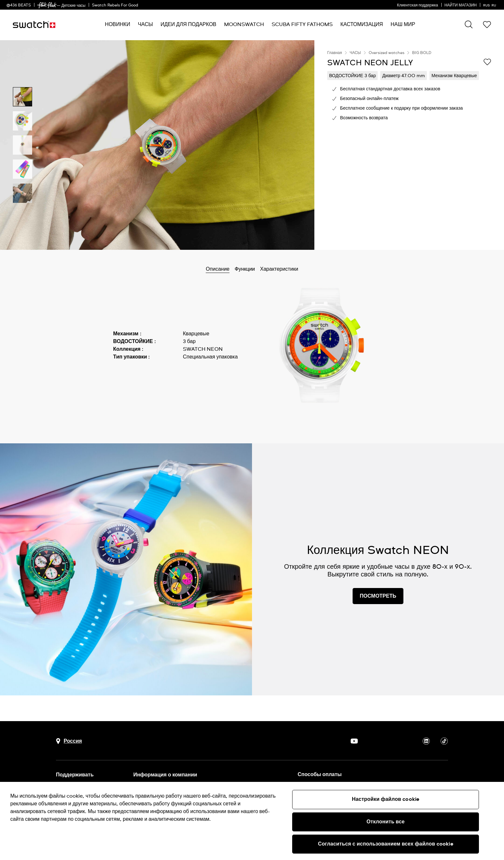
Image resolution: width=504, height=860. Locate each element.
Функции (245, 269)
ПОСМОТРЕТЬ (378, 596)
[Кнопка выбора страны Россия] (69, 741)
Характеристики (279, 269)
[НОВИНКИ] (117, 25)
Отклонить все (386, 822)
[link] (47, 5)
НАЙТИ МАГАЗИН (461, 5)
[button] (487, 24)
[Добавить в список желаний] (487, 62)
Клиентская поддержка (418, 5)
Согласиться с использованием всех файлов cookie (386, 844)
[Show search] (469, 24)
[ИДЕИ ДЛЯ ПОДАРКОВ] (189, 25)
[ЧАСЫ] (145, 25)
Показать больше (134, 376)
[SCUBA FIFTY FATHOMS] (302, 25)
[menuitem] (117, 25)
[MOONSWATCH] (244, 25)
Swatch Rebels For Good (115, 5)
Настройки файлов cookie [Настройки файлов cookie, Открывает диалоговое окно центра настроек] (386, 799)
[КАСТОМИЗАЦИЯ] (362, 25)
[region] (409, 145)
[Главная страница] (34, 25)
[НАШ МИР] (403, 25)
